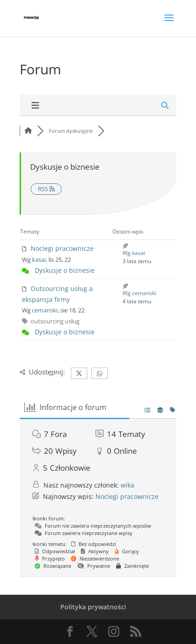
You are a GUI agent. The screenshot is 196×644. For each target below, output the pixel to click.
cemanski (45, 310)
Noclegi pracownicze (62, 248)
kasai (39, 260)
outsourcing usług (55, 321)
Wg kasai (134, 253)
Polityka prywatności (93, 607)
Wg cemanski (139, 293)
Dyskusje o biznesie (65, 270)
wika (127, 485)
